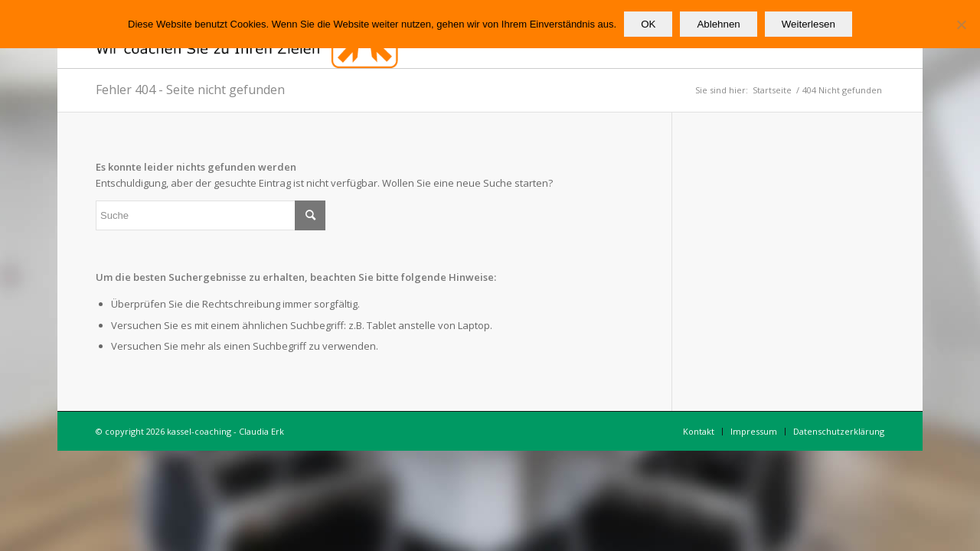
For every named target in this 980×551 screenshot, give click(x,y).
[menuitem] (699, 432)
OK (648, 24)
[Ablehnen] (961, 24)
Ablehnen (718, 24)
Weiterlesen (808, 24)
